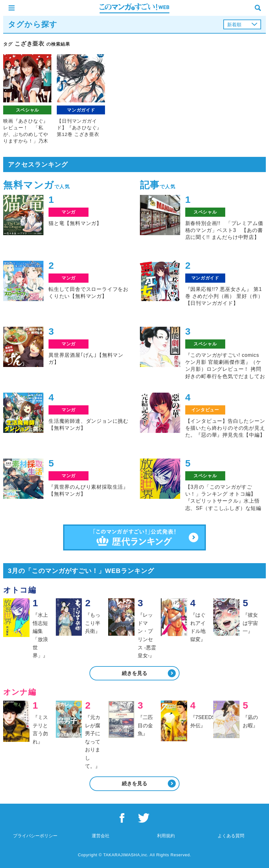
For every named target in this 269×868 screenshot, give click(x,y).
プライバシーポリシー (35, 836)
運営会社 (101, 836)
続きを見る (134, 673)
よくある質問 (231, 836)
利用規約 (166, 836)
